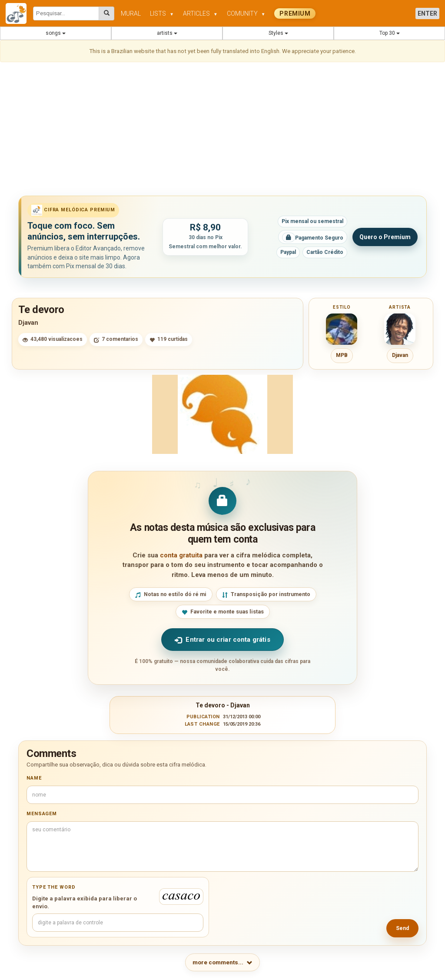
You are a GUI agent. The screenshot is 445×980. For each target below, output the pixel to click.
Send (402, 928)
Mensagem (42, 814)
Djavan (28, 323)
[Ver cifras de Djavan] (400, 329)
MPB (342, 355)
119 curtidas (169, 339)
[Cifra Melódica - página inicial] (19, 13)
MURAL (131, 13)
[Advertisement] (222, 130)
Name (34, 778)
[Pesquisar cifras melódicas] (107, 13)
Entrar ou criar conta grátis (222, 640)
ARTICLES (200, 13)
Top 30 (390, 33)
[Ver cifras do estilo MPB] (342, 329)
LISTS (162, 13)
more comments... (222, 962)
